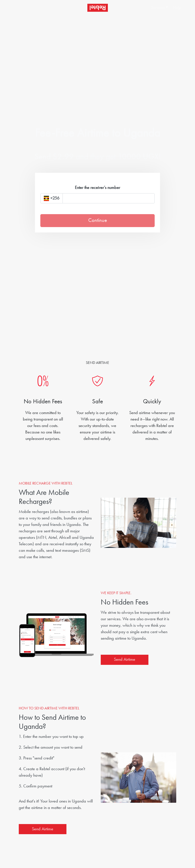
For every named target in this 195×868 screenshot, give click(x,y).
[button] (160, 8)
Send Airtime (125, 660)
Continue (98, 221)
